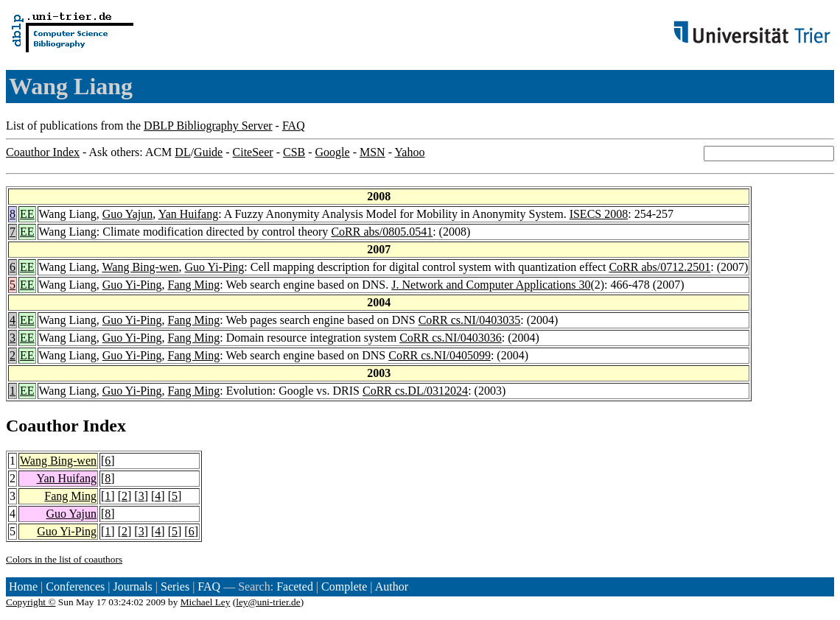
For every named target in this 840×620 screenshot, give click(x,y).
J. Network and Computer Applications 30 (491, 285)
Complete (344, 586)
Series (175, 586)
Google (333, 152)
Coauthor (42, 426)
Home (23, 586)
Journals (132, 586)
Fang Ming (194, 285)
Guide (208, 152)
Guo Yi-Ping (215, 267)
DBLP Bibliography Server (208, 126)
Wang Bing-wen (141, 267)
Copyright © (31, 602)
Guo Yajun (127, 214)
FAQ (294, 126)
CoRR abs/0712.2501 (659, 267)
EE (27, 214)
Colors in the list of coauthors (64, 559)
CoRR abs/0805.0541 (382, 232)
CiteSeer (253, 152)
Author (392, 586)
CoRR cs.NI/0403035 (470, 320)
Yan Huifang (188, 214)
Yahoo (409, 152)
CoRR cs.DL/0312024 (415, 391)
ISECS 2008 (599, 214)
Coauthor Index (43, 152)
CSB (294, 152)
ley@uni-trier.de (268, 602)
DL (182, 152)
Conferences (75, 586)
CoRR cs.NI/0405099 (440, 355)
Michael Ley (206, 602)
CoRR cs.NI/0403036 (451, 338)
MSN (372, 152)
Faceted (295, 586)
